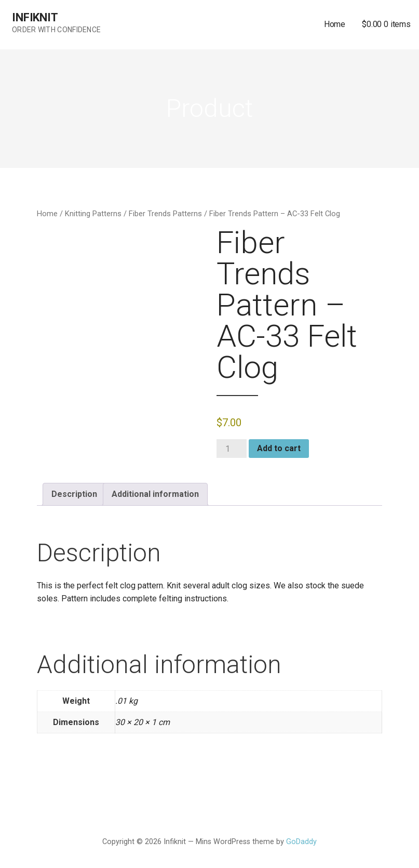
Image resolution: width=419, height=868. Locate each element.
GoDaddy (301, 842)
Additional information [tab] (155, 494)
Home (335, 24)
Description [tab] (74, 494)
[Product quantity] (232, 449)
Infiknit (35, 17)
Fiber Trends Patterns (165, 214)
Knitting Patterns (93, 214)
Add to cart (279, 448)
